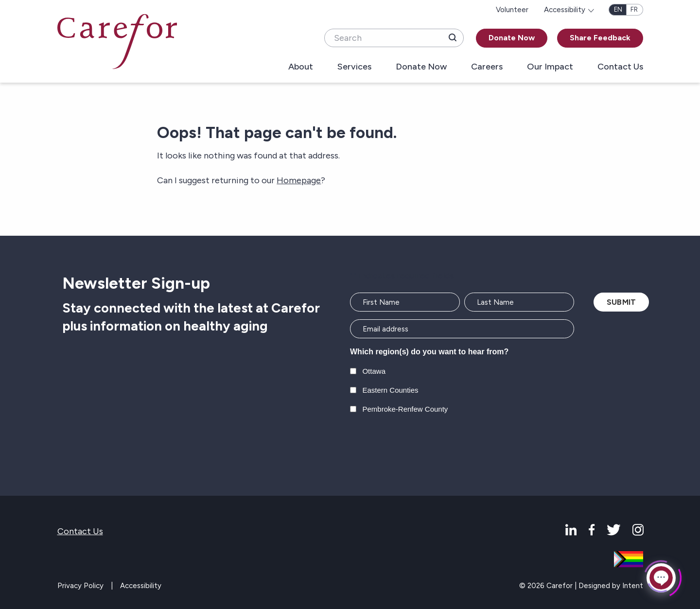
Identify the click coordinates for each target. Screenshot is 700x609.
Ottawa (374, 371)
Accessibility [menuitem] (565, 10)
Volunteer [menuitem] (512, 10)
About (301, 67)
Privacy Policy (80, 586)
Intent (633, 586)
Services (354, 67)
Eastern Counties (390, 390)
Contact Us (620, 67)
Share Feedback (600, 38)
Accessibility (141, 586)
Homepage (299, 180)
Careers (487, 67)
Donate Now (512, 38)
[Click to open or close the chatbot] (661, 577)
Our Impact (550, 67)
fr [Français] (634, 9)
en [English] (618, 9)
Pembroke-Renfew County (405, 409)
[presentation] (424, 445)
